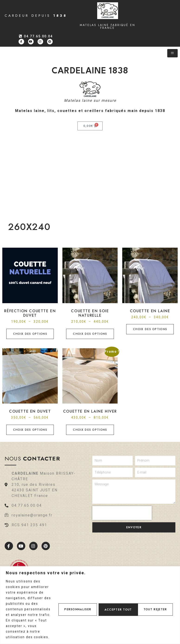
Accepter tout (154, 601)
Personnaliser (73, 601)
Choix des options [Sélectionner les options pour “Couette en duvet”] (30, 430)
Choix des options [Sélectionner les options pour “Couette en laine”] (150, 329)
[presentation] (122, 513)
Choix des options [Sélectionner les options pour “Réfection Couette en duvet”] (30, 334)
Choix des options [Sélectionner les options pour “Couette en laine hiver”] (90, 430)
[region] (90, 597)
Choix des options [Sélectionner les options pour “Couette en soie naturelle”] (90, 334)
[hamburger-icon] (172, 53)
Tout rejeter (113, 601)
